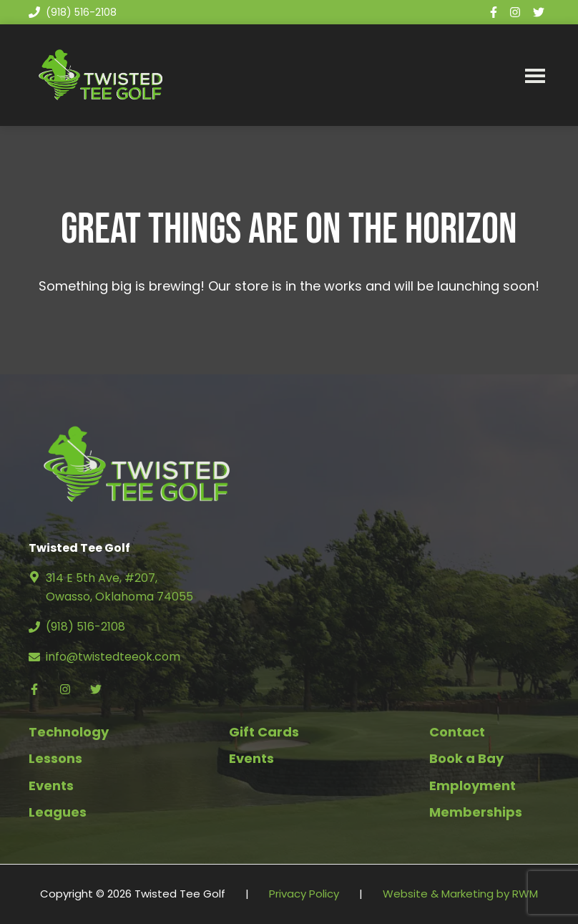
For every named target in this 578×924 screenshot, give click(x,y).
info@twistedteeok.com (113, 657)
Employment (472, 786)
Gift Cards (264, 732)
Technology (69, 732)
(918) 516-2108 (73, 12)
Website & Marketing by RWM (460, 894)
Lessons (55, 758)
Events (51, 786)
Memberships (476, 812)
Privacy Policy (304, 894)
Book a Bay (466, 758)
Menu (535, 75)
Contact (457, 732)
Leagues (58, 812)
